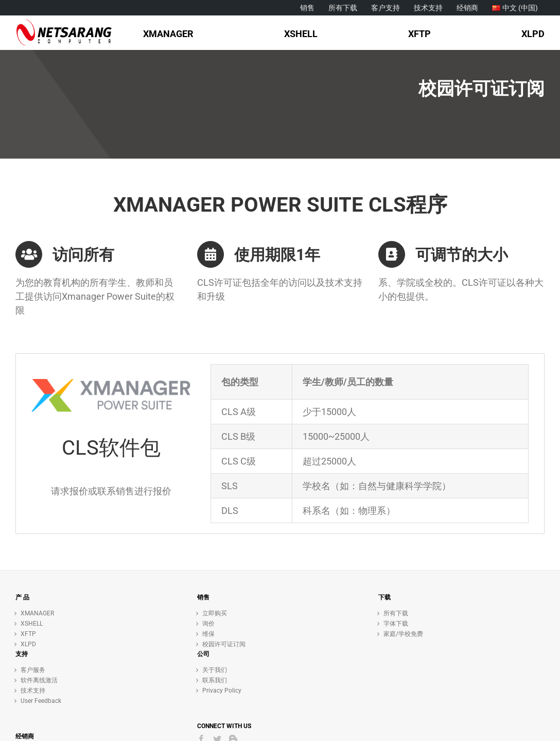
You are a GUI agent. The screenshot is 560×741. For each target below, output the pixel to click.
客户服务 (33, 670)
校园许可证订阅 (224, 644)
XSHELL (32, 624)
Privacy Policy (222, 691)
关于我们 (215, 670)
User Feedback (41, 701)
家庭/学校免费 (403, 634)
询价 (208, 624)
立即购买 (215, 613)
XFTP (28, 634)
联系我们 (215, 680)
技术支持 (33, 691)
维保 (208, 634)
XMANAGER (37, 613)
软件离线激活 (39, 680)
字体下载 (396, 624)
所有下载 (396, 613)
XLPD (28, 644)
